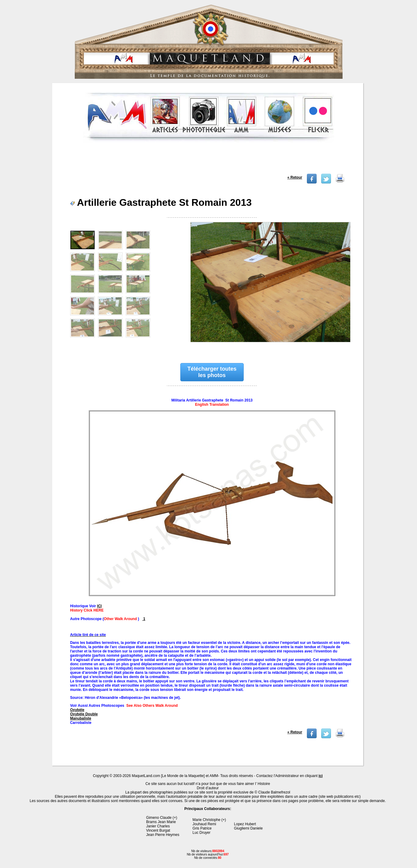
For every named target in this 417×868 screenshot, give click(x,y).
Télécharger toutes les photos (212, 372)
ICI (99, 606)
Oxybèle (77, 710)
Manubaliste (81, 718)
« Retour (295, 177)
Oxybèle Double (84, 714)
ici (320, 776)
